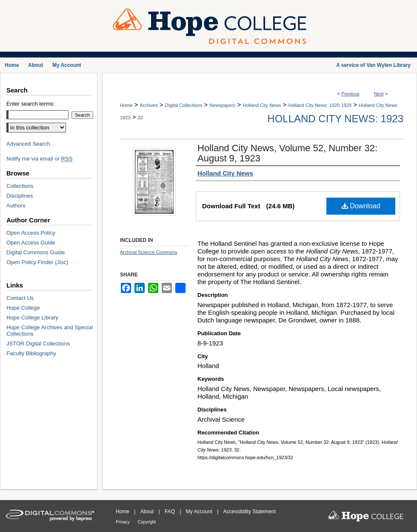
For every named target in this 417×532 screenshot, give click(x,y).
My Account (200, 512)
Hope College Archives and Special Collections (50, 331)
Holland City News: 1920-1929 (320, 105)
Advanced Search (28, 144)
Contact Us (20, 298)
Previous (350, 94)
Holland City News (262, 105)
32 (140, 118)
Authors (16, 206)
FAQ (170, 512)
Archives (149, 105)
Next (379, 94)
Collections (20, 186)
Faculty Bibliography (31, 353)
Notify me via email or (39, 159)
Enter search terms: (30, 104)
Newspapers (222, 105)
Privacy (123, 522)
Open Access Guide (31, 243)
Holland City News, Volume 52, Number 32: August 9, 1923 (287, 153)
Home (126, 105)
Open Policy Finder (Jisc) (37, 262)
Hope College (23, 308)
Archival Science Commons (149, 252)
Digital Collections (184, 105)
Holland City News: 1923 (335, 119)
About (148, 512)
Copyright (147, 522)
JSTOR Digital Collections (38, 344)
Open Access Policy (31, 233)
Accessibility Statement (250, 512)
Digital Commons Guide (36, 252)
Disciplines (20, 196)
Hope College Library (32, 318)
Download (361, 206)
